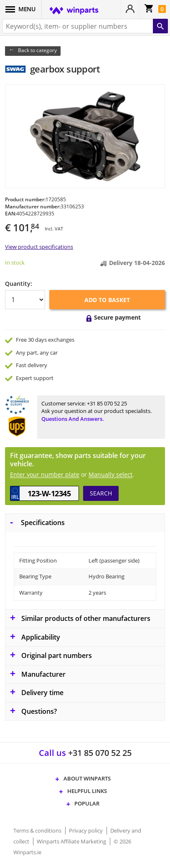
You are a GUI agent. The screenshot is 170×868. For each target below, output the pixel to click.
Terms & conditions (38, 830)
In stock (15, 263)
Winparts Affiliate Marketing (72, 841)
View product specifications (39, 247)
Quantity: (19, 284)
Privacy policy (86, 830)
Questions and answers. (73, 419)
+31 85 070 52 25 (107, 403)
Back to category (37, 50)
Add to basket (107, 300)
